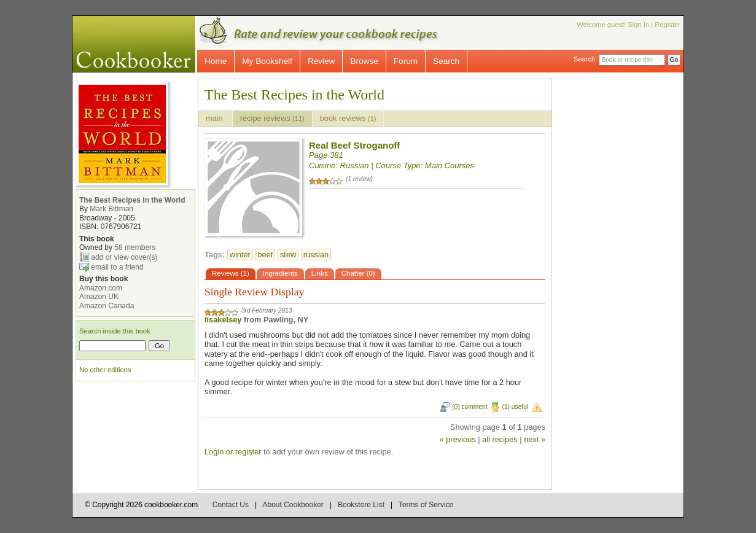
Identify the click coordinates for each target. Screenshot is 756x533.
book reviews (348, 118)
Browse (364, 61)
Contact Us (231, 505)
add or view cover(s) (124, 257)
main (215, 118)
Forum (406, 61)
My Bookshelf (267, 61)
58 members (135, 247)
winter (240, 255)
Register (668, 25)
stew (288, 255)
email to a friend (117, 267)
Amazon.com (101, 288)
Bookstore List (361, 505)
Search (446, 61)
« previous (458, 439)
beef (265, 255)
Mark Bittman (111, 209)
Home (216, 61)
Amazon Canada (107, 306)
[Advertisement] (628, 263)
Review (321, 61)
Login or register (233, 452)
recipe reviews (272, 118)
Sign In (638, 25)
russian (316, 255)
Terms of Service (426, 505)
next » (535, 439)
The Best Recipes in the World (132, 200)
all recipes (500, 439)
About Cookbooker (293, 505)
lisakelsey (223, 320)
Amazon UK (99, 297)
